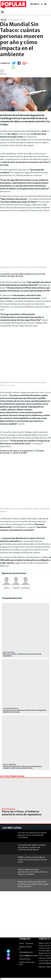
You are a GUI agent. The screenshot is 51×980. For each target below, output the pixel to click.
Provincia (35, 4)
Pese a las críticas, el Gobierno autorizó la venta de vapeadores (22, 655)
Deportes (29, 952)
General (22, 959)
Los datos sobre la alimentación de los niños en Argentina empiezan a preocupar (25, 711)
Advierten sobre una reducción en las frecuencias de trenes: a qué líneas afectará (33, 884)
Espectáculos (24, 956)
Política (29, 947)
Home (22, 943)
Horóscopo (30, 962)
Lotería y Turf (22, 963)
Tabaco (7, 588)
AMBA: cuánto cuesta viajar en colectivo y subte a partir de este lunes (32, 859)
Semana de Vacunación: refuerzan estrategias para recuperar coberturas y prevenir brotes (22, 767)
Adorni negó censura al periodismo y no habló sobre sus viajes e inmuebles (33, 872)
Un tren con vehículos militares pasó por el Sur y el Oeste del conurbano (32, 835)
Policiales (23, 952)
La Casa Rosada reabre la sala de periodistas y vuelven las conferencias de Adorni (32, 847)
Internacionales (32, 956)
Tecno (28, 959)
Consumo (16, 588)
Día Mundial (25, 588)
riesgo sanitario (10, 765)
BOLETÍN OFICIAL (9, 652)
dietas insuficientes (11, 708)
